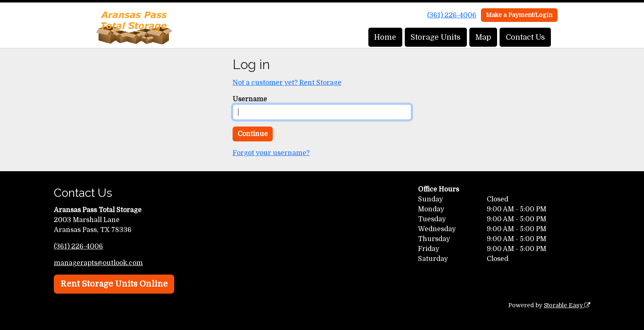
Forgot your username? (271, 153)
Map (483, 37)
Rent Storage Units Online (114, 284)
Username (250, 99)
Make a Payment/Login (519, 15)
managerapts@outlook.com (98, 263)
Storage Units (436, 37)
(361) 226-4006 (452, 15)
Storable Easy (567, 305)
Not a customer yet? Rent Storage (287, 83)
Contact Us (525, 37)
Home (385, 37)
